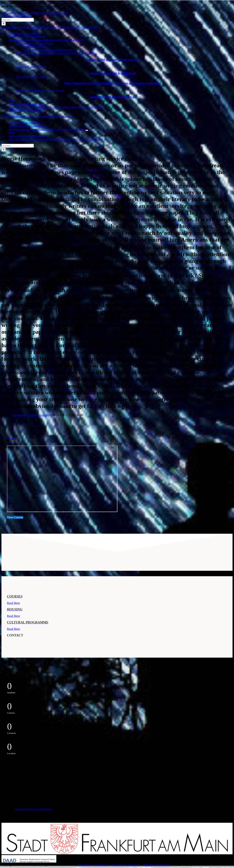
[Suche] (4, 24)
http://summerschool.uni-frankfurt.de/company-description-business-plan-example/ (50, 27)
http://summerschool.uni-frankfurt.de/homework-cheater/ (35, 13)
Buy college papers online (31, 77)
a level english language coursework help (40, 90)
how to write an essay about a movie (113, 59)
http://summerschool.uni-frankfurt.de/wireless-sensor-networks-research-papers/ (56, 107)
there (12, 100)
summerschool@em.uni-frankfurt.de (34, 809)
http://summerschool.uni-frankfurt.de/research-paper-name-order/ (47, 40)
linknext (12, 438)
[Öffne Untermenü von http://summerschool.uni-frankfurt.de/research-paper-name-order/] (87, 130)
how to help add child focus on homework (48, 50)
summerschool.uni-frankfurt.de (27, 37)
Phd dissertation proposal (16, 16)
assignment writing (35, 46)
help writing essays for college (27, 104)
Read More (14, 603)
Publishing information (157, 865)
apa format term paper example (31, 415)
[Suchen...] (18, 20)
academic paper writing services (35, 43)
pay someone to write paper (25, 110)
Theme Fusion (101, 865)
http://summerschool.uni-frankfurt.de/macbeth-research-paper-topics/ (57, 53)
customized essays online (31, 67)
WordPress (85, 865)
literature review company (24, 33)
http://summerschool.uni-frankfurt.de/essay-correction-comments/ (113, 83)
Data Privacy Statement (126, 865)
